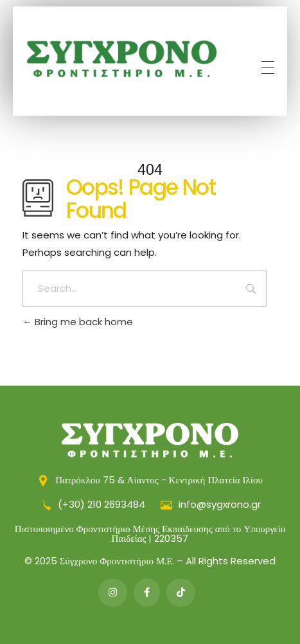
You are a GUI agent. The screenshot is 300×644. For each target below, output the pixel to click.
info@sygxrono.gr (211, 504)
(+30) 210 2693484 (94, 504)
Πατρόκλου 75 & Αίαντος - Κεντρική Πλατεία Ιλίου (150, 480)
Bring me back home (78, 322)
